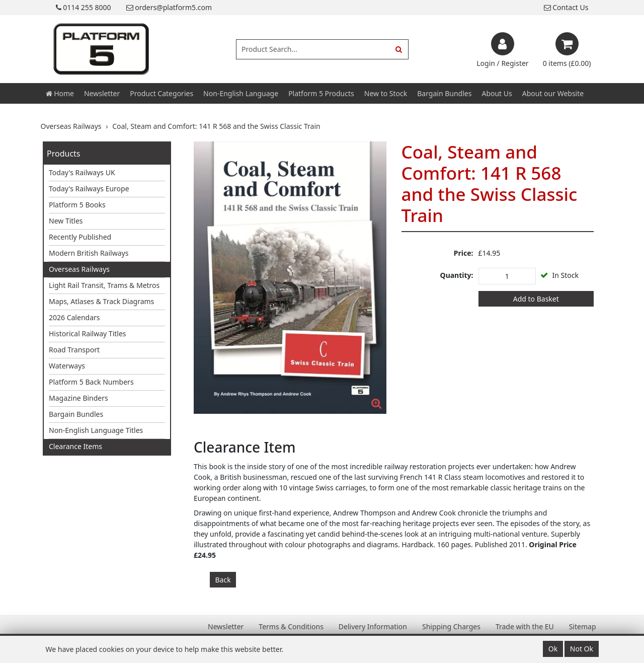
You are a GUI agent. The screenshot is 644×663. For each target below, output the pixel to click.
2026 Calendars (74, 317)
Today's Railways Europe (89, 189)
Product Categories (162, 93)
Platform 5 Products (321, 93)
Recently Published (80, 237)
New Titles (66, 221)
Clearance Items (75, 446)
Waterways (67, 366)
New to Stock (386, 93)
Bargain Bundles (444, 93)
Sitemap (583, 627)
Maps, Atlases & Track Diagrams (101, 301)
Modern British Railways (89, 253)
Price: (464, 253)
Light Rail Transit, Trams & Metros (104, 285)
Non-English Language (241, 93)
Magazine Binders (78, 398)
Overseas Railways (79, 269)
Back (223, 580)
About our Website (553, 93)
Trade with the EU (525, 627)
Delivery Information (373, 627)
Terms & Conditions (291, 627)
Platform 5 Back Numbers (91, 382)
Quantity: (457, 275)
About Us (497, 93)
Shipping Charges (451, 627)
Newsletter (102, 93)
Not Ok (582, 649)
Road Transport (74, 350)
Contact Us (566, 7)
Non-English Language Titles (96, 430)
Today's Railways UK (82, 172)
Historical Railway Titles (88, 334)
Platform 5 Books (77, 205)
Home (60, 93)
